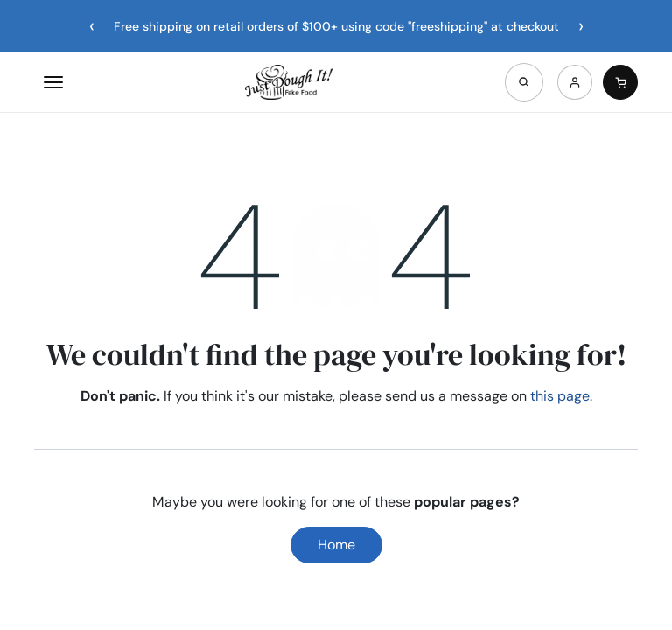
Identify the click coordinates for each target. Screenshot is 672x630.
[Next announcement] (581, 26)
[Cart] (620, 82)
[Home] (289, 82)
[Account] (575, 82)
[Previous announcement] (92, 26)
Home (336, 545)
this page (560, 396)
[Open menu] (53, 82)
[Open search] (524, 82)
